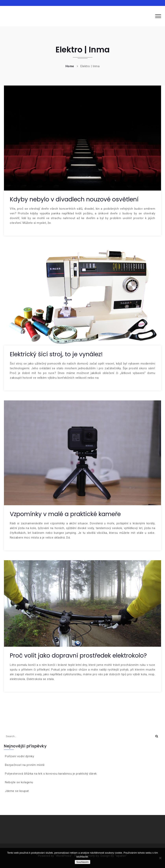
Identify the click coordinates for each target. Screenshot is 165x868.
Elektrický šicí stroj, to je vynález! (56, 354)
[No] (160, 858)
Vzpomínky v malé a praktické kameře (65, 514)
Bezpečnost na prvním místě (25, 765)
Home (70, 66)
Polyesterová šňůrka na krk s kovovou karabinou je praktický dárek (51, 774)
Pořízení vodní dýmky (19, 756)
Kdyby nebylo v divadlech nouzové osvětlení (74, 199)
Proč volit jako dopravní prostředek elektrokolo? (78, 656)
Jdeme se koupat (17, 791)
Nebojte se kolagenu (19, 782)
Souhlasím (82, 862)
